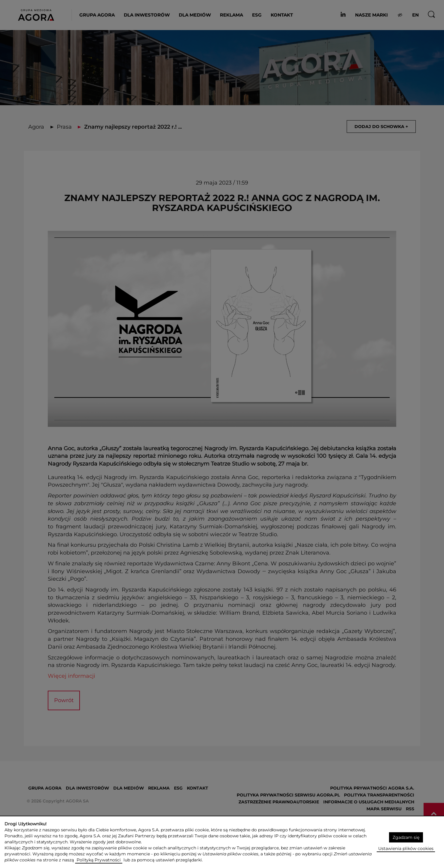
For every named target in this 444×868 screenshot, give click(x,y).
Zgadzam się (406, 837)
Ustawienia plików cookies (406, 848)
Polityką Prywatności (99, 860)
